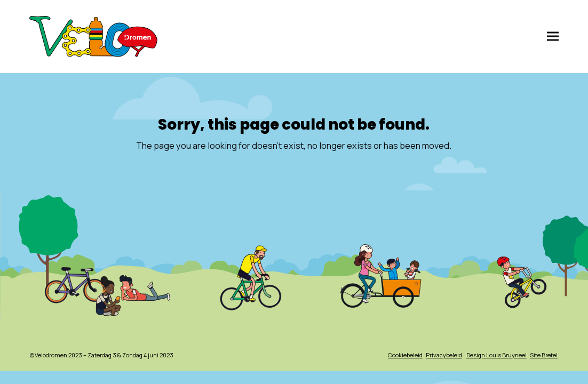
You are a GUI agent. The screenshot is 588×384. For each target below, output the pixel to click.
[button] (553, 37)
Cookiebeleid (405, 355)
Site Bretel (544, 355)
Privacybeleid (444, 355)
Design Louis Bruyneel (496, 355)
